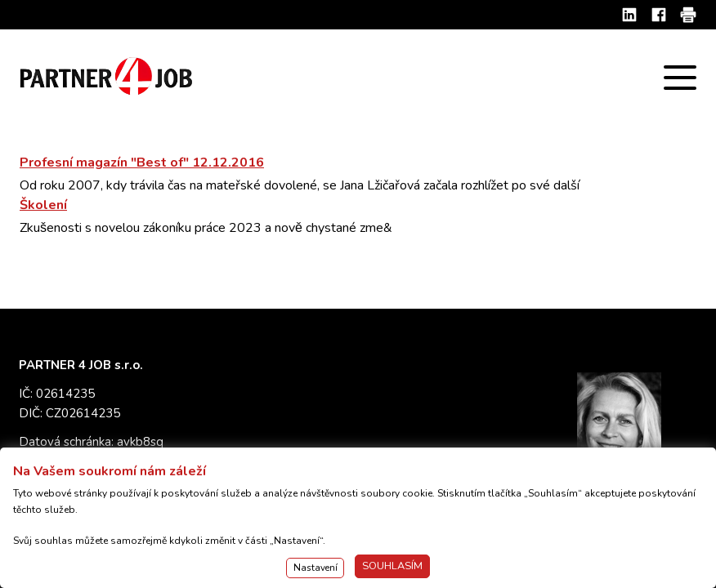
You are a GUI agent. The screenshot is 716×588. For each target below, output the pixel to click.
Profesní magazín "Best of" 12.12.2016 (142, 163)
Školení (43, 205)
